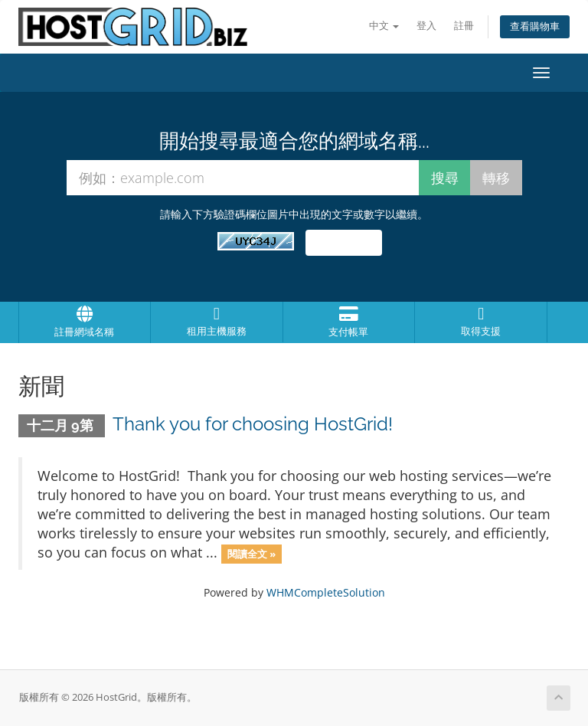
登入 (426, 26)
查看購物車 (535, 26)
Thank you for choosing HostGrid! (253, 424)
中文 (384, 26)
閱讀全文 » (252, 554)
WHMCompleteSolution (326, 592)
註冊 (464, 26)
